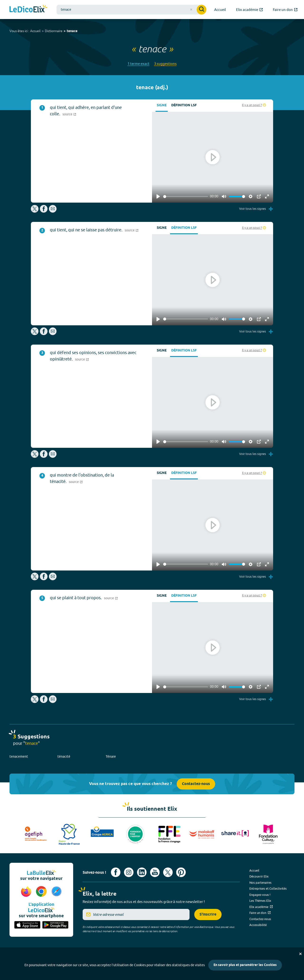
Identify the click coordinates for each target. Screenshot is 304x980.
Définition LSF (184, 105)
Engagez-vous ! (260, 895)
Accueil (35, 31)
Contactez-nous (196, 784)
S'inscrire (208, 914)
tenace (72, 31)
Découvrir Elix (259, 876)
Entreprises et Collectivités (268, 888)
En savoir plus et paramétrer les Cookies (245, 965)
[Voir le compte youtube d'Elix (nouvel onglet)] (155, 872)
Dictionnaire (54, 31)
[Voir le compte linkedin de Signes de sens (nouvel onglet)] (142, 872)
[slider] (186, 197)
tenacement (19, 756)
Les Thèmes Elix (260, 901)
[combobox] (131, 10)
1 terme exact (138, 64)
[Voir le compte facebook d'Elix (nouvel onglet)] (116, 872)
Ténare (111, 756)
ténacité (64, 756)
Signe (162, 105)
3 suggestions (165, 64)
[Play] (158, 196)
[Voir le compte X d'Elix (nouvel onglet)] (168, 872)
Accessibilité (258, 925)
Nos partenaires (260, 882)
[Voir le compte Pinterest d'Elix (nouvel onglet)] (181, 872)
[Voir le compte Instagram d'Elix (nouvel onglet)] (129, 872)
